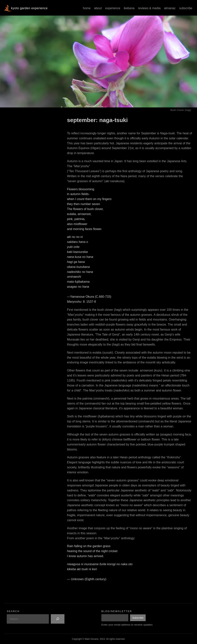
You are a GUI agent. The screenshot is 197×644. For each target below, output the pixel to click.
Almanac (170, 8)
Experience (113, 8)
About (98, 8)
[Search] (58, 619)
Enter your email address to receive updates (127, 625)
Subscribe (186, 8)
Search (13, 611)
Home (87, 8)
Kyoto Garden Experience (29, 8)
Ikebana (129, 8)
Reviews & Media (149, 8)
